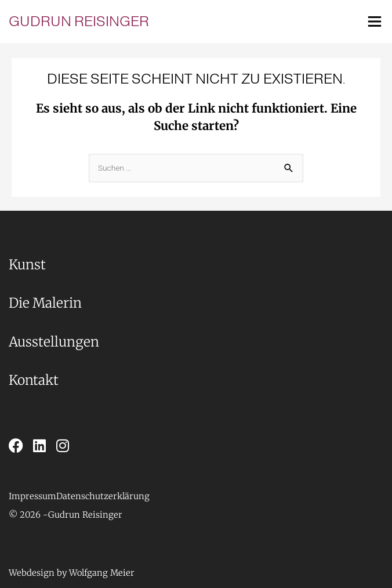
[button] (28, 515)
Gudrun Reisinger (79, 21)
